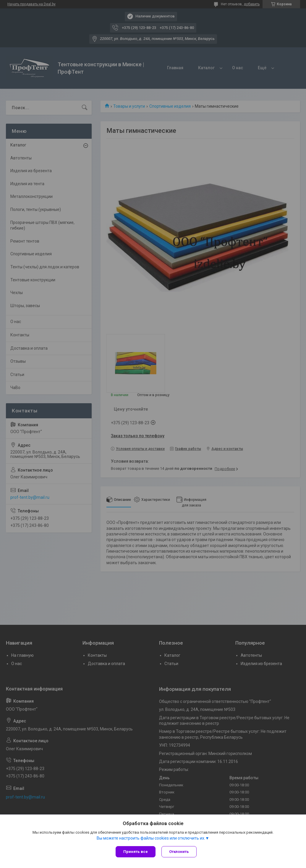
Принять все (136, 852)
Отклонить (179, 852)
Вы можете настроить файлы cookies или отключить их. (151, 838)
